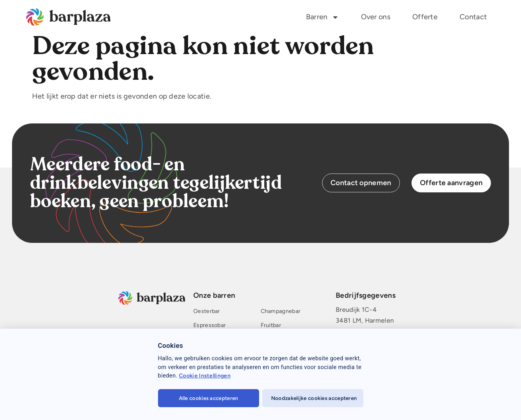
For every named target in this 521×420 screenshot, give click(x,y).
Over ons (376, 17)
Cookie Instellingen (205, 376)
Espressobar (210, 326)
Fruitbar (271, 326)
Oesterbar (207, 312)
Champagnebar (281, 312)
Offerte (425, 17)
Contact (473, 17)
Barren (322, 17)
